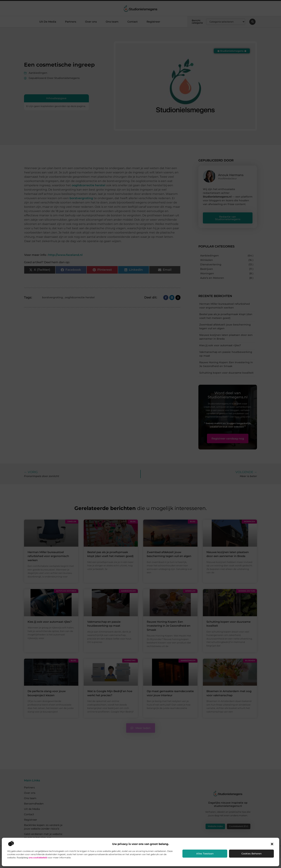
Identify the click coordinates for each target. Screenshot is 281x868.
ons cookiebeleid (38, 858)
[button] (272, 844)
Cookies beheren (252, 854)
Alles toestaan (205, 854)
